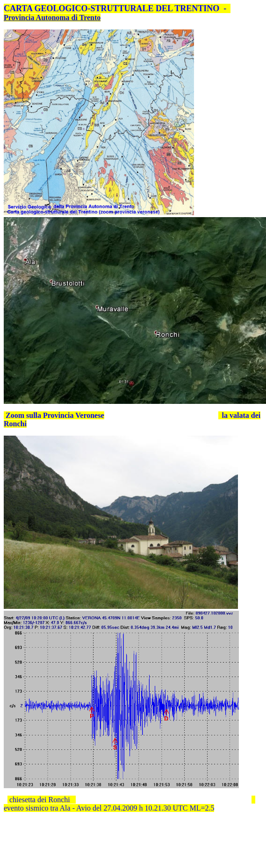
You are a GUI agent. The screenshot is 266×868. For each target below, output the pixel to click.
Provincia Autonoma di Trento (52, 18)
